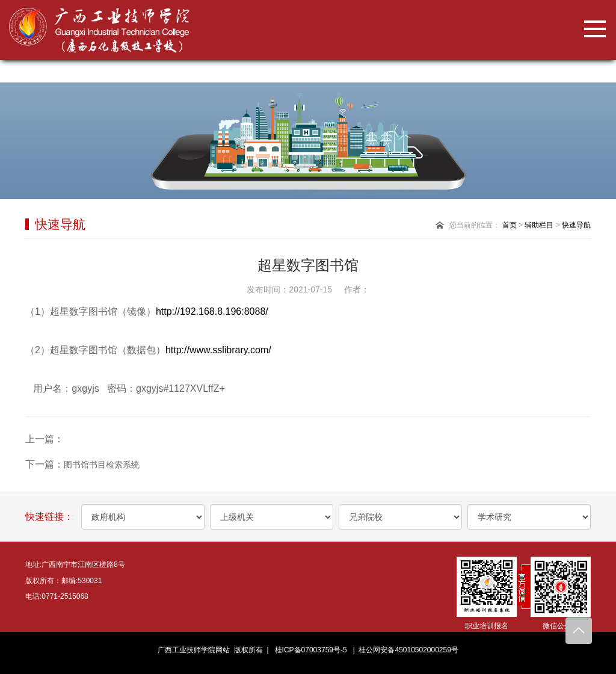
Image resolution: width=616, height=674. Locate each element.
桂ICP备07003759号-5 (311, 650)
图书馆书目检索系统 (102, 465)
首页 (510, 225)
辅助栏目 (539, 225)
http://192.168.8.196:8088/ (212, 311)
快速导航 (576, 225)
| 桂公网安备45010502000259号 (404, 650)
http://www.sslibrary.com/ (222, 350)
